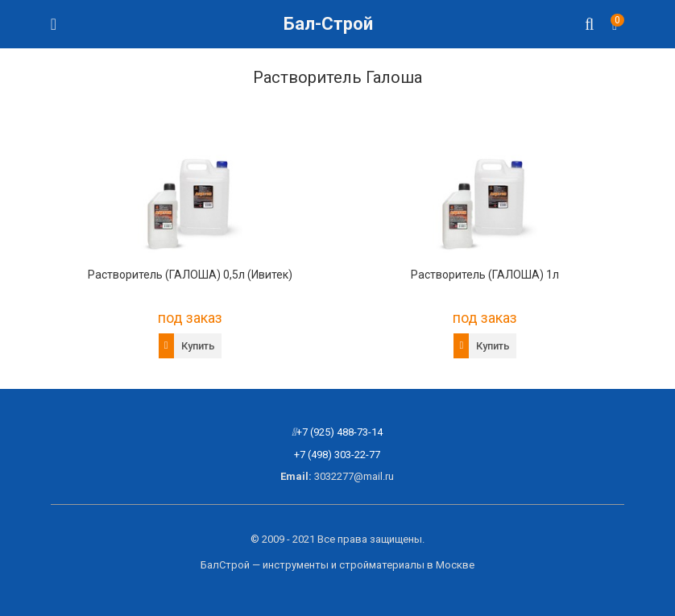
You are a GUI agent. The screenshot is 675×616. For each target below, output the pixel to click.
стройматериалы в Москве (407, 565)
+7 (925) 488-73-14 (340, 432)
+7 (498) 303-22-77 (337, 455)
